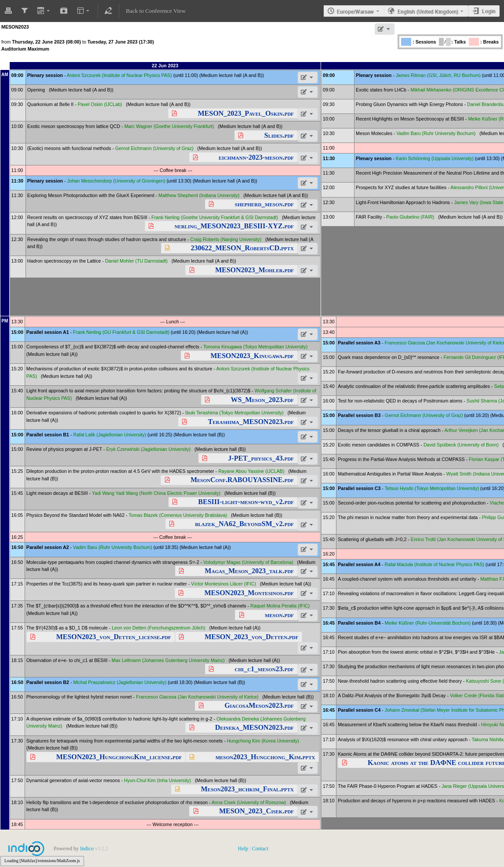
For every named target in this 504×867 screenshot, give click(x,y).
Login (489, 11)
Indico (87, 849)
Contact (260, 849)
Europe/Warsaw (355, 11)
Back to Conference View (156, 11)
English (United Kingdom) (428, 11)
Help (243, 849)
